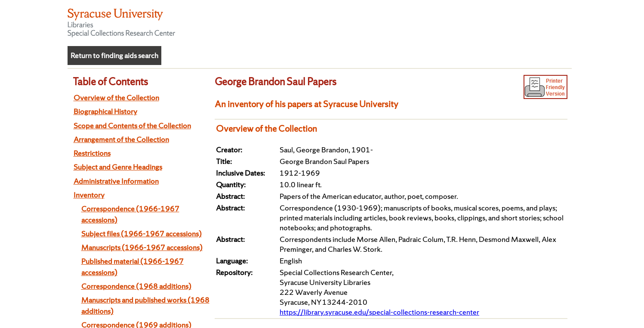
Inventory (89, 195)
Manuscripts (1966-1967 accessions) (142, 247)
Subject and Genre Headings (118, 167)
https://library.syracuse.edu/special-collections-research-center (379, 312)
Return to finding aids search (114, 55)
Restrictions (92, 153)
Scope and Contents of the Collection (132, 125)
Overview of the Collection (116, 97)
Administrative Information (116, 181)
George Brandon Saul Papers (276, 81)
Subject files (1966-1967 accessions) (142, 234)
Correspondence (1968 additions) (136, 286)
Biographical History (105, 111)
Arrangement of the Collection (121, 139)
